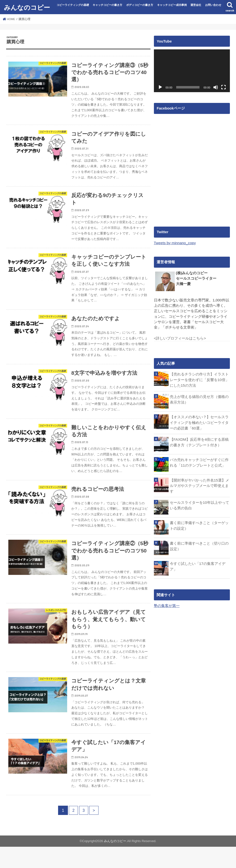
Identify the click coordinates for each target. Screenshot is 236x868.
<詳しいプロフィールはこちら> (180, 338)
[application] (192, 71)
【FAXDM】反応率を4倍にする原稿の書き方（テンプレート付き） (199, 441)
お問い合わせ (213, 5)
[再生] (160, 87)
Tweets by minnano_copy (174, 243)
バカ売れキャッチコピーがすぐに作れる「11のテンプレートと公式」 (199, 461)
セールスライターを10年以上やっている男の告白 (199, 504)
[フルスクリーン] (224, 87)
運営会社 (196, 5)
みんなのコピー (27, 7)
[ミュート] (216, 87)
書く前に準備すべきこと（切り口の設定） (199, 544)
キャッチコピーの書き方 (107, 5)
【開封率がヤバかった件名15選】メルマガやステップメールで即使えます (199, 484)
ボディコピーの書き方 (140, 5)
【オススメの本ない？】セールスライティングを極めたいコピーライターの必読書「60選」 (199, 422)
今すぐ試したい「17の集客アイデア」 (198, 565)
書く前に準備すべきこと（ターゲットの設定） (199, 524)
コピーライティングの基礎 (73, 5)
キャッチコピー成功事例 (172, 5)
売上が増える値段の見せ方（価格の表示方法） (199, 399)
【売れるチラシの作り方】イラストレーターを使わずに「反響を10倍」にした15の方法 (199, 379)
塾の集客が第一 (167, 604)
